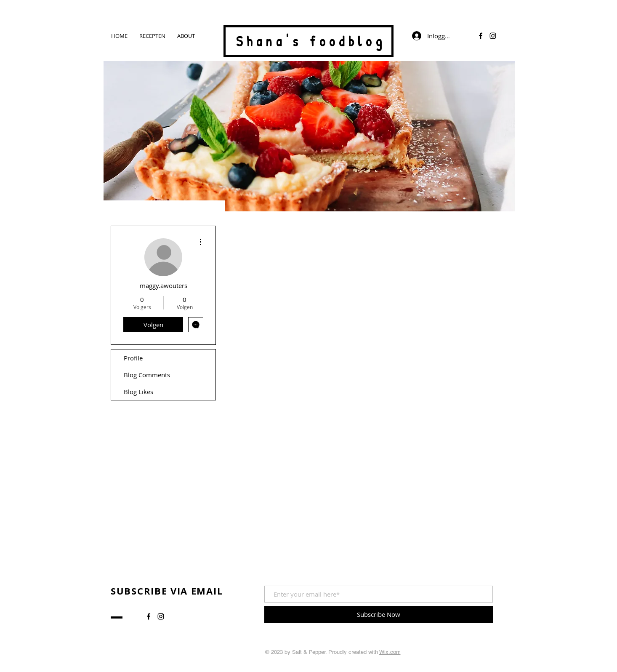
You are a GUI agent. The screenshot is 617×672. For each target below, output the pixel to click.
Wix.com (390, 652)
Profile (133, 358)
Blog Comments (147, 375)
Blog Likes (138, 392)
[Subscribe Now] (379, 614)
